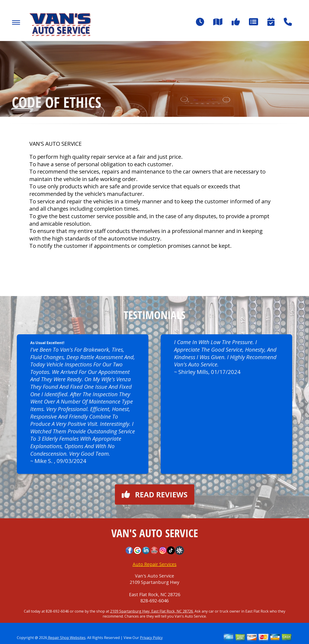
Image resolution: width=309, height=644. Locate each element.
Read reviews (155, 494)
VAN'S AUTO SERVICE (56, 144)
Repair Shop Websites (66, 638)
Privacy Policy (151, 638)
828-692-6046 (154, 601)
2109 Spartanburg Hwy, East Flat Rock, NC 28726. (152, 611)
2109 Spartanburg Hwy (154, 582)
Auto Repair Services (155, 564)
